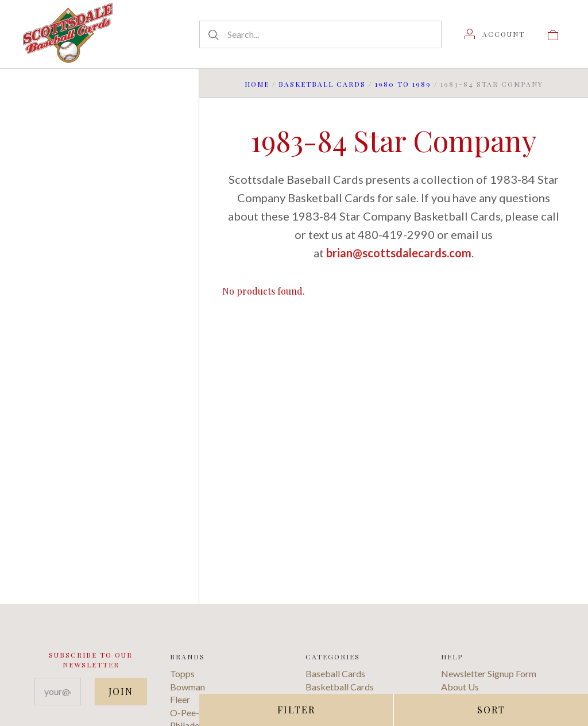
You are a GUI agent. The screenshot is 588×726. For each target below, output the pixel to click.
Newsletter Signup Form (489, 673)
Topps (182, 673)
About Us (460, 687)
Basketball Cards (322, 84)
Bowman (187, 687)
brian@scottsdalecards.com (399, 253)
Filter (296, 710)
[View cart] (553, 34)
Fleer (180, 699)
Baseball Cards (335, 673)
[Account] (495, 34)
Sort (491, 710)
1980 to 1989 (403, 84)
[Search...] (320, 34)
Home (257, 84)
